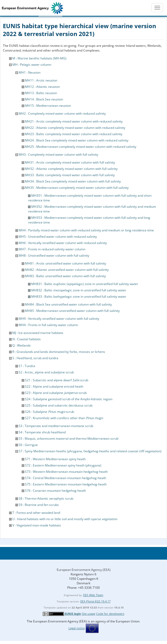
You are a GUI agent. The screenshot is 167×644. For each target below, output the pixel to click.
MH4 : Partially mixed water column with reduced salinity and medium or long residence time (86, 230)
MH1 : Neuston (30, 72)
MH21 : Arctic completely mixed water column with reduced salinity (74, 121)
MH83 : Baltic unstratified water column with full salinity (65, 276)
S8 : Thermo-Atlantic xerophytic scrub (46, 498)
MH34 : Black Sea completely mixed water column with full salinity (73, 181)
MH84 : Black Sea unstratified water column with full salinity (68, 304)
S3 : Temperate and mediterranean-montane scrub (56, 426)
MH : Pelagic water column (32, 65)
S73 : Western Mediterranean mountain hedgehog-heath (66, 472)
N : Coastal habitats (27, 339)
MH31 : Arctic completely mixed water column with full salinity (70, 162)
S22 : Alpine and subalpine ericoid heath (54, 386)
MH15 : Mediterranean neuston (48, 106)
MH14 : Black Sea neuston (44, 99)
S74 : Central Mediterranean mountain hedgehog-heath (66, 478)
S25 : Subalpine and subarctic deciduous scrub (59, 405)
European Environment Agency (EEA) (84, 570)
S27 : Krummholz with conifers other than (64, 418)
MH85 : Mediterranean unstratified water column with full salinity (72, 311)
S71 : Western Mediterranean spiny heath (55, 459)
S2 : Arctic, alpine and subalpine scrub (46, 372)
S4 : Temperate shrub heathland (42, 432)
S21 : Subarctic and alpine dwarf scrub (57, 380)
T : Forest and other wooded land (36, 513)
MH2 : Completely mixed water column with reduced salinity (62, 113)
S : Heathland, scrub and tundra (35, 358)
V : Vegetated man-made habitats (37, 525)
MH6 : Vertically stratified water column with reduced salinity (63, 243)
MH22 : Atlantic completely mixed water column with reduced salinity (75, 128)
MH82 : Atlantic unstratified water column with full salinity (67, 270)
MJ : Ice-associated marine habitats (38, 333)
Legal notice (77, 628)
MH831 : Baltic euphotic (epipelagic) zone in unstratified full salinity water (85, 284)
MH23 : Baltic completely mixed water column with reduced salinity (74, 134)
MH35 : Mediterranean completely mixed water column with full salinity (77, 188)
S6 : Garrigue (28, 445)
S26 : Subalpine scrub (49, 412)
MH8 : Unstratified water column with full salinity (54, 255)
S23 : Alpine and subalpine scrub (56, 393)
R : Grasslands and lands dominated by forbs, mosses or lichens (59, 352)
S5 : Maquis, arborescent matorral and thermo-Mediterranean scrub (69, 438)
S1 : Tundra (27, 366)
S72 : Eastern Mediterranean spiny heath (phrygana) (63, 465)
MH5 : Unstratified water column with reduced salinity (58, 237)
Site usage (88, 614)
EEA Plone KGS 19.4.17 (95, 601)
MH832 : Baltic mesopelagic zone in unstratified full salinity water (79, 290)
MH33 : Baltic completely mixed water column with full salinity (70, 175)
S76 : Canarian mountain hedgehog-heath (55, 491)
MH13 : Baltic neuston (41, 93)
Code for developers (110, 614)
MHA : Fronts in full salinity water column (48, 325)
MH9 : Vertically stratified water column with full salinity (59, 319)
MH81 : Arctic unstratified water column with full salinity (66, 263)
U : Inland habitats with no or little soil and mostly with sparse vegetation (65, 519)
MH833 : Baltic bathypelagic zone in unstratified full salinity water (79, 296)
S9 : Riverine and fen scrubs (39, 505)
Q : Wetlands (22, 345)
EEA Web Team (93, 595)
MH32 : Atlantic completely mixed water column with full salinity (71, 169)
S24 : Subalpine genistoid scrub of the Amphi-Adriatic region (69, 399)
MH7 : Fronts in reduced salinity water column (52, 249)
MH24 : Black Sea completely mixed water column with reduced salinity (77, 140)
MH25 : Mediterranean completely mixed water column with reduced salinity (81, 147)
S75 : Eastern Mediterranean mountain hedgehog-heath (66, 484)
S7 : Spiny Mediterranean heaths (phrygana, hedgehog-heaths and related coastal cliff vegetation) (90, 451)
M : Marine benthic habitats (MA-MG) (39, 58)
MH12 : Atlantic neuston (42, 87)
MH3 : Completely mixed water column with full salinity (58, 154)
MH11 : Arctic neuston (41, 80)
